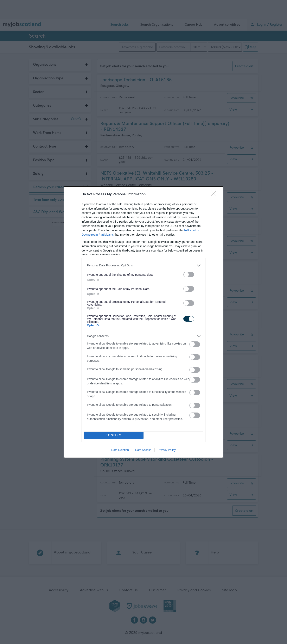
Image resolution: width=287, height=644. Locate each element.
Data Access (143, 450)
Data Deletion (120, 450)
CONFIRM (114, 435)
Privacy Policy (167, 450)
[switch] (189, 275)
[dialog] (143, 322)
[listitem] (143, 265)
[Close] (215, 194)
